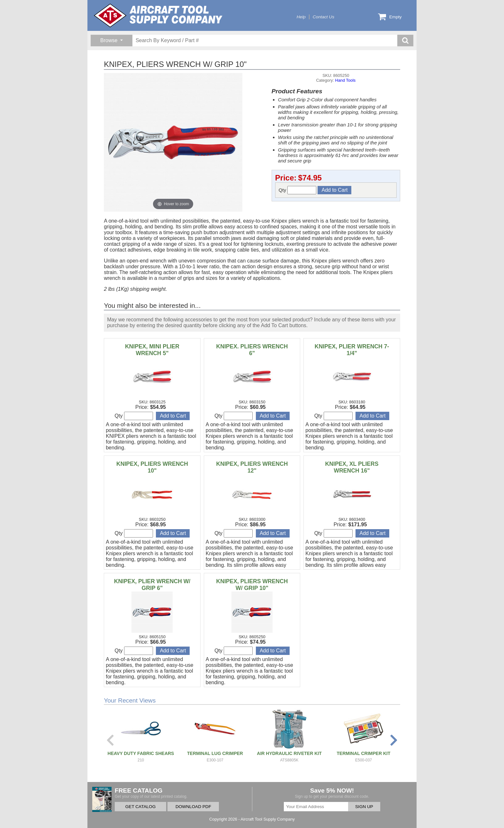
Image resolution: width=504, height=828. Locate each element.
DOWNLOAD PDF (193, 807)
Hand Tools (345, 80)
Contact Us (324, 17)
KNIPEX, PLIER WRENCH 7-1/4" (352, 350)
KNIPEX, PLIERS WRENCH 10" (152, 467)
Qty (298, 190)
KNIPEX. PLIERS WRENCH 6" (252, 350)
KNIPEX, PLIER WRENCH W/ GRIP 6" (152, 585)
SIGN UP (364, 807)
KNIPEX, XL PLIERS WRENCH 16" (352, 467)
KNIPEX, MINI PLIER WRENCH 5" (152, 350)
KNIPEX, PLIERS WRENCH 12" (252, 467)
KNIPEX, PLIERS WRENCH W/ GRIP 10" (252, 585)
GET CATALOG (140, 807)
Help (301, 17)
